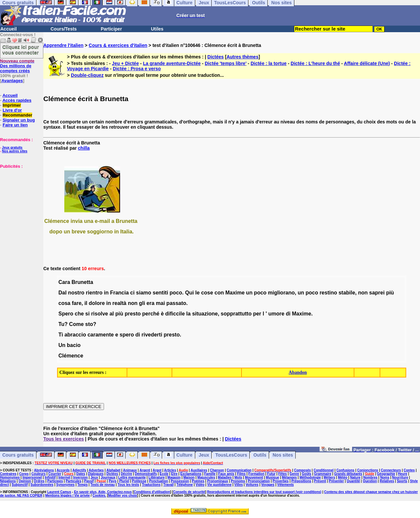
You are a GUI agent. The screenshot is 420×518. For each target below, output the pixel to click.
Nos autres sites (15, 151)
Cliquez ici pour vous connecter (21, 50)
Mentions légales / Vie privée (68, 496)
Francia (119, 293)
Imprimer (12, 105)
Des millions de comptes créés (17, 66)
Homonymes (10, 477)
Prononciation (259, 481)
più (390, 293)
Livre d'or (12, 110)
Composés (302, 470)
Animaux (130, 470)
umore (276, 314)
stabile (347, 293)
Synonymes (65, 485)
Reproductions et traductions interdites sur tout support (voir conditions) (264, 492)
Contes (409, 470)
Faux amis (226, 474)
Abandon (298, 372)
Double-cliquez (87, 75)
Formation (256, 474)
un (249, 293)
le (197, 293)
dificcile (175, 314)
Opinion (25, 481)
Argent (145, 470)
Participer (111, 29)
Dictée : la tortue (269, 63)
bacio (74, 345)
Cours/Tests (64, 29)
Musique (273, 477)
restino (328, 293)
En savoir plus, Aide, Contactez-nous (103, 492)
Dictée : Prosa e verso (137, 69)
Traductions (151, 485)
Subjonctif (20, 485)
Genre (294, 474)
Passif (89, 481)
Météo (343, 477)
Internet (64, 477)
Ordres (39, 481)
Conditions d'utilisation (152, 492)
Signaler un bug (19, 120)
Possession (180, 481)
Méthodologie (310, 477)
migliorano (282, 293)
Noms (385, 477)
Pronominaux (218, 481)
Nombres (370, 477)
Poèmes (198, 481)
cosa (64, 303)
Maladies (225, 477)
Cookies (99, 496)
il (86, 303)
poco (176, 293)
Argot (157, 470)
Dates (81, 474)
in (106, 293)
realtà (120, 303)
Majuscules (206, 477)
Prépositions (301, 481)
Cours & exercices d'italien (118, 45)
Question (370, 481)
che (79, 314)
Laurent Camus (59, 492)
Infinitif (50, 477)
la (189, 314)
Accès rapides (17, 100)
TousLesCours (231, 455)
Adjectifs (79, 470)
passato (176, 303)
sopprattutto (236, 314)
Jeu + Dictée (125, 63)
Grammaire (323, 474)
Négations (8, 481)
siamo (144, 293)
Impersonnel (32, 477)
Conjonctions (368, 470)
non (363, 293)
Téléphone (185, 485)
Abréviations (44, 470)
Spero (66, 314)
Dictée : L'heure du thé (315, 63)
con (219, 293)
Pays (112, 481)
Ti (61, 335)
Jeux (204, 455)
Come (76, 324)
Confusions (345, 470)
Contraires (8, 474)
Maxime (235, 293)
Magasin (174, 477)
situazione (205, 314)
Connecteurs (391, 470)
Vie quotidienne (219, 485)
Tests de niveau (103, 485)
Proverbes (281, 481)
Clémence (71, 356)
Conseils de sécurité (189, 492)
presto (133, 314)
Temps (83, 485)
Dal (63, 293)
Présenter (336, 481)
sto (89, 324)
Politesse (139, 481)
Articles (170, 470)
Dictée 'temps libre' (226, 63)
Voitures (252, 485)
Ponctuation (158, 481)
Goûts (307, 474)
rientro (94, 293)
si (87, 314)
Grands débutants (348, 474)
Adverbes (96, 470)
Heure (403, 474)
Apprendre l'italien (63, 45)
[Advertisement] (20, 202)
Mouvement (254, 477)
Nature (355, 477)
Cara (64, 282)
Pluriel (124, 481)
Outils (260, 455)
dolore (97, 303)
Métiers (329, 477)
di (288, 314)
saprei (377, 293)
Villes (239, 485)
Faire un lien (15, 125)
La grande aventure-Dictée (172, 63)
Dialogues (96, 474)
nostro (76, 293)
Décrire (126, 474)
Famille (210, 474)
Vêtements (286, 485)
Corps (24, 474)
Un (62, 345)
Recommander (17, 115)
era (151, 303)
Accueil (9, 29)
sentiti (160, 293)
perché (151, 314)
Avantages (12, 81)
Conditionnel (324, 470)
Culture (185, 455)
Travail (169, 485)
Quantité (354, 481)
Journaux (108, 477)
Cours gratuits (18, 455)
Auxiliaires (199, 470)
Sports (402, 481)
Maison (189, 477)
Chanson (217, 470)
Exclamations (191, 474)
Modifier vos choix (123, 496)
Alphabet (113, 470)
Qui (189, 293)
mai (160, 303)
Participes (55, 481)
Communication (239, 470)
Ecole (164, 474)
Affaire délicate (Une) (367, 63)
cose (207, 293)
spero (127, 335)
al (112, 314)
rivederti (152, 335)
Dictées (216, 57)
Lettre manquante (132, 477)
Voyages (268, 485)
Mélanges (289, 477)
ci (132, 293)
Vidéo (200, 485)
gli (142, 303)
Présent (320, 481)
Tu (61, 324)
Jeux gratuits (12, 148)
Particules (73, 481)
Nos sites (283, 455)
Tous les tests (128, 485)
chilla (84, 148)
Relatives (387, 481)
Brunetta (82, 282)
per (257, 314)
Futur (271, 474)
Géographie (386, 474)
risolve (100, 314)
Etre (174, 474)
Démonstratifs (146, 474)
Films (241, 474)
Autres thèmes (242, 57)
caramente (101, 335)
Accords (63, 470)
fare (77, 303)
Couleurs (39, 474)
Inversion (80, 477)
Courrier (55, 474)
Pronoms (238, 481)
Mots (238, 477)
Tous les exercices (63, 439)
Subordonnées (42, 485)
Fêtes (283, 474)
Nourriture (400, 477)
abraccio (75, 335)
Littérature (157, 477)
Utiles (157, 29)
